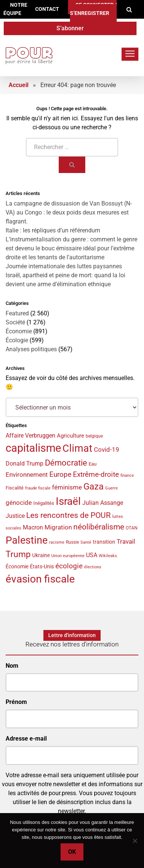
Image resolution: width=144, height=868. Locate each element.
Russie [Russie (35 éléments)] (72, 542)
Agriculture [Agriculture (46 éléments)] (71, 436)
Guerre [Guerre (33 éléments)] (111, 488)
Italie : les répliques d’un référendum (53, 230)
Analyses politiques (31, 349)
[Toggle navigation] (130, 54)
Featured (17, 313)
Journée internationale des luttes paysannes (64, 266)
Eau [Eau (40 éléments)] (93, 464)
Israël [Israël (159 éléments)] (68, 501)
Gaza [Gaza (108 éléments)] (94, 486)
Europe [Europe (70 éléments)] (60, 474)
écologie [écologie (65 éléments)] (69, 566)
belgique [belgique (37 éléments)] (94, 436)
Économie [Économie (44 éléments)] (17, 566)
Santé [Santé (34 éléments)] (86, 542)
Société (15, 322)
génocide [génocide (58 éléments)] (19, 503)
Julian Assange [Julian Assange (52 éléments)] (103, 503)
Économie (19, 331)
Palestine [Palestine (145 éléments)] (27, 540)
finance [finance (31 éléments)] (127, 475)
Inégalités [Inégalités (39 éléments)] (44, 503)
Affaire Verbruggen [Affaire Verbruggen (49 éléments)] (30, 436)
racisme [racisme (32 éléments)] (57, 542)
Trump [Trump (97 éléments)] (18, 554)
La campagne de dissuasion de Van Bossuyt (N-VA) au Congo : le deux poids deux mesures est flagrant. (69, 212)
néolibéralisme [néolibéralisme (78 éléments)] (99, 527)
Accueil (19, 85)
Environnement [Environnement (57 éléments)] (27, 475)
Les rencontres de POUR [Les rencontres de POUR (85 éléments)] (68, 515)
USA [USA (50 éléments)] (92, 555)
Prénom (16, 702)
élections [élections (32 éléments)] (93, 567)
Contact (47, 9)
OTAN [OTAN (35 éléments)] (132, 528)
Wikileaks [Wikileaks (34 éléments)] (108, 556)
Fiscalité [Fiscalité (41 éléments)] (15, 488)
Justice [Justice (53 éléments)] (15, 516)
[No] (135, 841)
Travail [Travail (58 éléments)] (126, 541)
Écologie (17, 340)
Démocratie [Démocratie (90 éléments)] (66, 463)
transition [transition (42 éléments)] (104, 542)
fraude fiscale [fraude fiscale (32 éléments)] (38, 488)
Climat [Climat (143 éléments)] (77, 448)
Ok (72, 852)
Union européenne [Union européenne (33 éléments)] (68, 556)
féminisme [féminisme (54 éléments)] (67, 487)
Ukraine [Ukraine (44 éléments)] (41, 555)
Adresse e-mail (26, 739)
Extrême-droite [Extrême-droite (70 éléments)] (96, 474)
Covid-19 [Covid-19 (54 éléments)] (107, 450)
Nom (12, 666)
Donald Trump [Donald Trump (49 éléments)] (24, 464)
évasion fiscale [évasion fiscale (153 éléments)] (40, 579)
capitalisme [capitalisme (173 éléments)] (33, 448)
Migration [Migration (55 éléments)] (58, 527)
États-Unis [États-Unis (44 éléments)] (42, 566)
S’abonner (70, 28)
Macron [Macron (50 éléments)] (33, 527)
